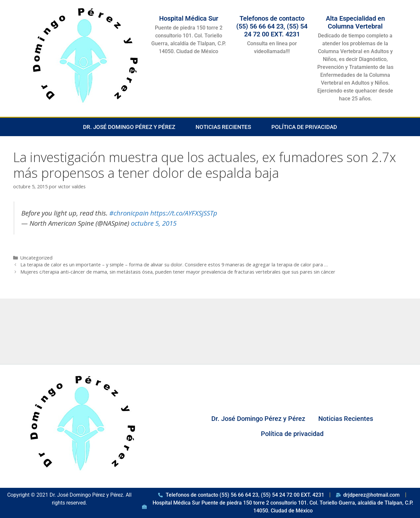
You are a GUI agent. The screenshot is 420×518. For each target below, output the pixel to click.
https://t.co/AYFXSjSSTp (184, 213)
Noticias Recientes (223, 127)
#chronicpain (129, 213)
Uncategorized (36, 258)
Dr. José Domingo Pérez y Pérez (129, 127)
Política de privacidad (304, 127)
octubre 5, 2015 (154, 223)
